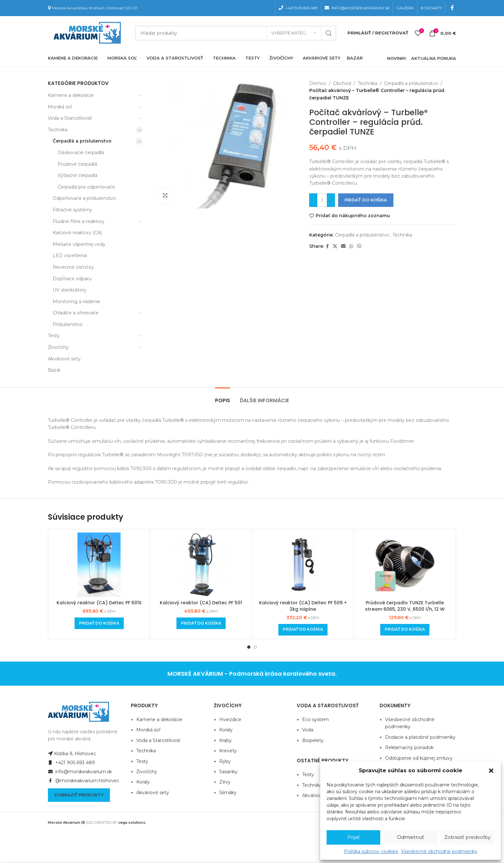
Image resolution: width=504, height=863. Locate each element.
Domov (318, 83)
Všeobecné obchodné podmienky (439, 851)
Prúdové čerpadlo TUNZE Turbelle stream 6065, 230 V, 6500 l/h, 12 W (405, 606)
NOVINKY (397, 58)
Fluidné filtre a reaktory (79, 221)
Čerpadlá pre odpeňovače (86, 187)
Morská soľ (60, 107)
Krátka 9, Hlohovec (72, 754)
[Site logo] (86, 32)
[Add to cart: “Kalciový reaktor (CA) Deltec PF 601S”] (99, 623)
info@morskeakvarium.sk (80, 772)
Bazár (54, 370)
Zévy (225, 782)
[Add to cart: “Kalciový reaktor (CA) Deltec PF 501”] (201, 623)
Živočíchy (58, 347)
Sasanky (228, 772)
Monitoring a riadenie (76, 302)
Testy (54, 336)
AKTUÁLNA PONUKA (434, 58)
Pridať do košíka (366, 200)
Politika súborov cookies (371, 851)
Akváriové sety (64, 359)
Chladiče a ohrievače (76, 313)
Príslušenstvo (68, 324)
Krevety (228, 751)
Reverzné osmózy (73, 267)
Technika (58, 130)
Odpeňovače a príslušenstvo (84, 198)
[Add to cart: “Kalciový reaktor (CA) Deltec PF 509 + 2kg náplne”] (303, 630)
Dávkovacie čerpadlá (81, 153)
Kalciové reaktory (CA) (77, 233)
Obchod (342, 83)
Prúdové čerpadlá (77, 164)
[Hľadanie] (236, 33)
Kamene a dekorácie (71, 95)
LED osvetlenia (70, 255)
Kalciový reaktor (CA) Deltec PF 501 (201, 603)
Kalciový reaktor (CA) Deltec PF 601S (99, 603)
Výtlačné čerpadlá (77, 175)
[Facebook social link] (452, 8)
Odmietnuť (410, 837)
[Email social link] (343, 246)
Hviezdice (230, 719)
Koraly (143, 782)
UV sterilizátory (70, 290)
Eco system (315, 719)
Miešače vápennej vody (79, 244)
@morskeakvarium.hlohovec (84, 781)
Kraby (225, 740)
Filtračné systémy (72, 210)
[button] (491, 771)
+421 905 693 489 (71, 763)
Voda (308, 730)
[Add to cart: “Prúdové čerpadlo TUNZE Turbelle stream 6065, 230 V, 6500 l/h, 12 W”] (405, 630)
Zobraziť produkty (79, 795)
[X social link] (335, 246)
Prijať (354, 837)
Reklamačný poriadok (409, 747)
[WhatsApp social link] (351, 246)
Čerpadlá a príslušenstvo (82, 141)
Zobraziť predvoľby (467, 837)
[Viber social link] (359, 246)
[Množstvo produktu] (322, 200)
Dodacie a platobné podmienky (420, 737)
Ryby (225, 761)
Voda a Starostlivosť (70, 118)
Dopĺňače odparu (72, 279)
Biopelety (313, 740)
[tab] (223, 397)
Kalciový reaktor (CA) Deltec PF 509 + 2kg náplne (303, 606)
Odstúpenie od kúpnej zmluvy (419, 758)
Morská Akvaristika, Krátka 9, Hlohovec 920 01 (94, 8)
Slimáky (228, 793)
